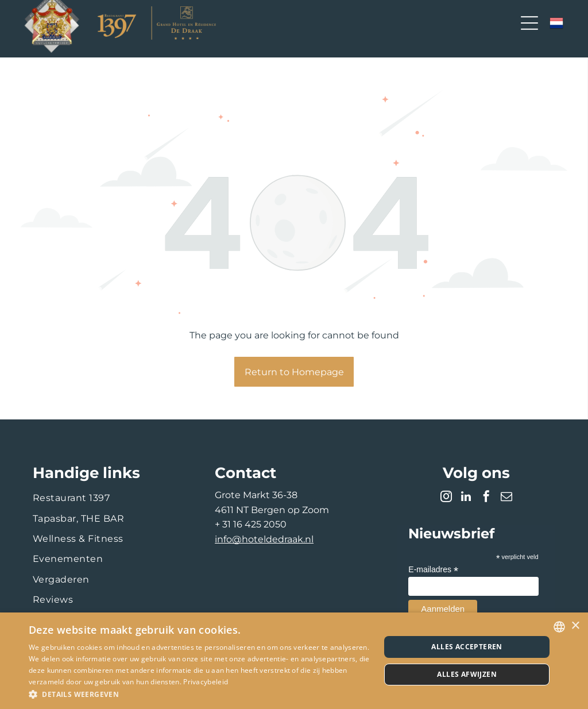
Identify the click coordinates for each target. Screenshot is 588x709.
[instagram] (446, 498)
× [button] (575, 626)
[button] (199, 694)
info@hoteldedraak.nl (264, 539)
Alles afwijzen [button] (467, 674)
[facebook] (486, 498)
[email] (506, 498)
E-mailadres (433, 570)
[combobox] (559, 627)
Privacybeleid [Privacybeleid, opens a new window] (206, 682)
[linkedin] (466, 498)
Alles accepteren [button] (467, 647)
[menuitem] (112, 498)
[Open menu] (529, 23)
